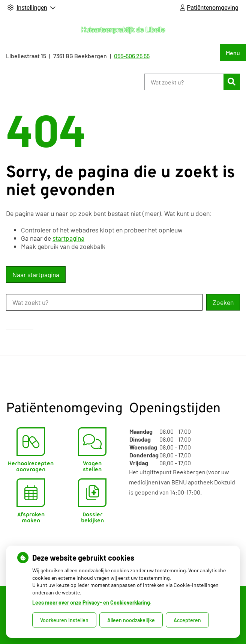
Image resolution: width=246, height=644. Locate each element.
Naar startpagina (36, 274)
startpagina (68, 238)
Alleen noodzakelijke (131, 620)
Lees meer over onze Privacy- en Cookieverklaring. (92, 603)
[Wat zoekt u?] (184, 82)
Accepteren (187, 620)
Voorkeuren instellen (64, 620)
